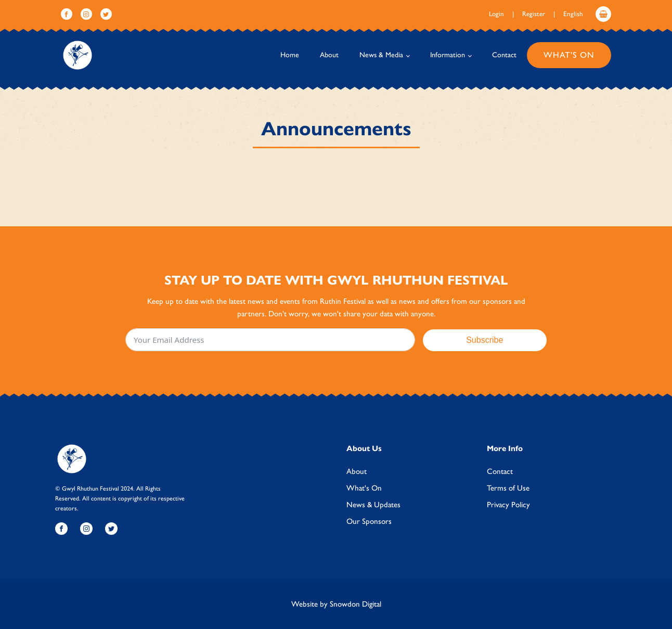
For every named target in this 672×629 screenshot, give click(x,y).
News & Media (381, 55)
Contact (504, 55)
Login (496, 14)
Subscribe (484, 340)
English (573, 14)
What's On (569, 55)
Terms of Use (508, 488)
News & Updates (373, 505)
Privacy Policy (508, 505)
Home (290, 55)
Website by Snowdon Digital (336, 604)
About (329, 55)
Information (448, 55)
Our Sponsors (369, 521)
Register (534, 14)
